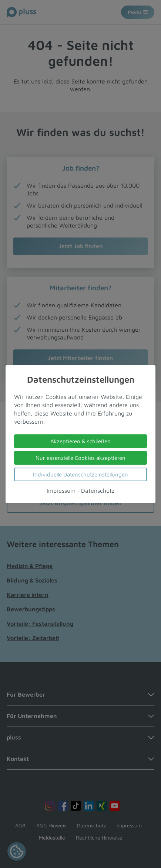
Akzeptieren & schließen (80, 441)
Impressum (61, 490)
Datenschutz (98, 490)
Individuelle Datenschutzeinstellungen (80, 474)
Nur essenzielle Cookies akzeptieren (80, 457)
